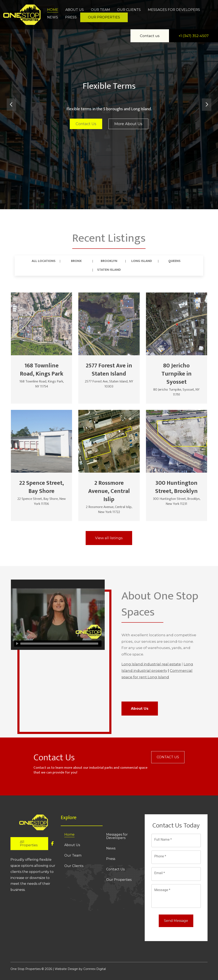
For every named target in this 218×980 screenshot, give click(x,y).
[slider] (59, 644)
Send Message (176, 921)
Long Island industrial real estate (151, 664)
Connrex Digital (95, 969)
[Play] (17, 644)
